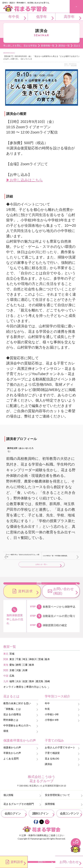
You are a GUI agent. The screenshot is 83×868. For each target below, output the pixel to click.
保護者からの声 (12, 760)
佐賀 (25, 694)
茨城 (41, 672)
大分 (18, 694)
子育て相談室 (52, 765)
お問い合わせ (69, 862)
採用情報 (50, 816)
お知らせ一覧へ (42, 564)
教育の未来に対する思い (17, 716)
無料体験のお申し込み (45, 589)
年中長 (14, 17)
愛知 (12, 677)
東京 (12, 672)
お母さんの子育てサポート (60, 760)
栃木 (47, 672)
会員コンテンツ (69, 826)
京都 (12, 682)
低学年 (42, 17)
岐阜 (32, 677)
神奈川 (33, 672)
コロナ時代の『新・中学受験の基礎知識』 (55, 556)
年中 (47, 716)
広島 (12, 688)
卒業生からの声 (12, 765)
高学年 (69, 17)
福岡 (12, 694)
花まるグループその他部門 (19, 816)
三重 (25, 677)
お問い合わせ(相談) (64, 603)
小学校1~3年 (52, 727)
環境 (6, 743)
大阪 (18, 682)
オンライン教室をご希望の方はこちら (25, 699)
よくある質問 (11, 771)
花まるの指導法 (12, 727)
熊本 (32, 694)
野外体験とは (11, 732)
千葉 (18, 672)
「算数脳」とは (12, 721)
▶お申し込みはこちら (24, 180)
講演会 (49, 776)
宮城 (12, 666)
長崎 (47, 694)
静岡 (18, 677)
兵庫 (25, 682)
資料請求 (26, 603)
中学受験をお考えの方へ (17, 738)
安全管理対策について (57, 807)
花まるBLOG (52, 771)
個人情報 (8, 807)
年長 (47, 721)
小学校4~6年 (52, 732)
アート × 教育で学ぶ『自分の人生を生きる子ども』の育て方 (23, 556)
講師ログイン (40, 826)
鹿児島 (40, 694)
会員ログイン (13, 826)
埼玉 (25, 672)
